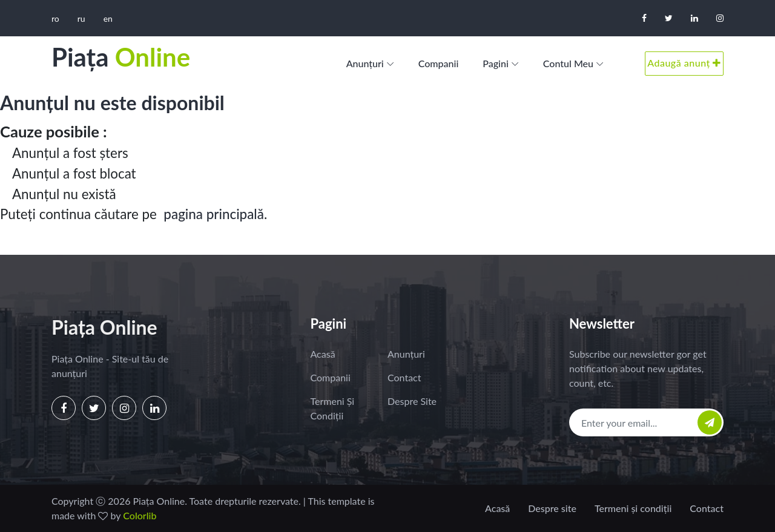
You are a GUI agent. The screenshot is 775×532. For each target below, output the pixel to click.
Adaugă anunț (684, 63)
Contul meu (568, 63)
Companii (439, 63)
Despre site (412, 401)
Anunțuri (365, 63)
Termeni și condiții (333, 408)
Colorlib (140, 515)
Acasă (323, 354)
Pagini (496, 63)
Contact (404, 377)
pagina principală (214, 214)
